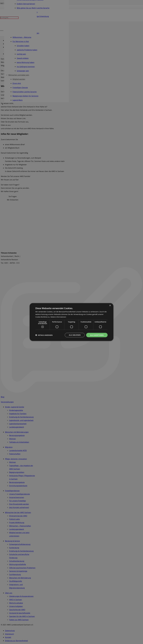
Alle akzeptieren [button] (97, 335)
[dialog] (71, 322)
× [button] (110, 305)
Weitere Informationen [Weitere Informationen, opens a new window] (59, 317)
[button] (44, 335)
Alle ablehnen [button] (74, 335)
